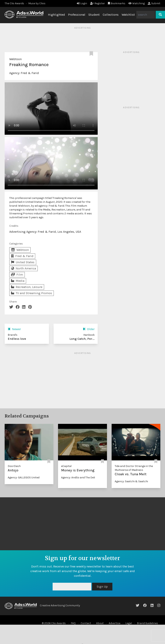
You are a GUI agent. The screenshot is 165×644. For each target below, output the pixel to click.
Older (89, 329)
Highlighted (56, 15)
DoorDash (14, 466)
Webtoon (15, 59)
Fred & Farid (30, 73)
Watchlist (128, 15)
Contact (86, 623)
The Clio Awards (14, 3)
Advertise (115, 623)
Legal (129, 623)
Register (97, 3)
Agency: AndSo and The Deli (78, 477)
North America (24, 268)
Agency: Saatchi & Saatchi (131, 481)
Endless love (17, 339)
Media (18, 281)
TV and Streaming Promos (32, 293)
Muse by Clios (37, 3)
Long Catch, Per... (82, 339)
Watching (137, 3)
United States (23, 262)
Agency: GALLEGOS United (24, 477)
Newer (14, 329)
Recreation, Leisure (27, 287)
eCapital (66, 466)
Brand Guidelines (147, 623)
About (100, 623)
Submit (154, 3)
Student (94, 15)
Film (17, 275)
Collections (111, 15)
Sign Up (102, 586)
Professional (77, 15)
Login (82, 3)
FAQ (73, 623)
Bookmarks (117, 3)
